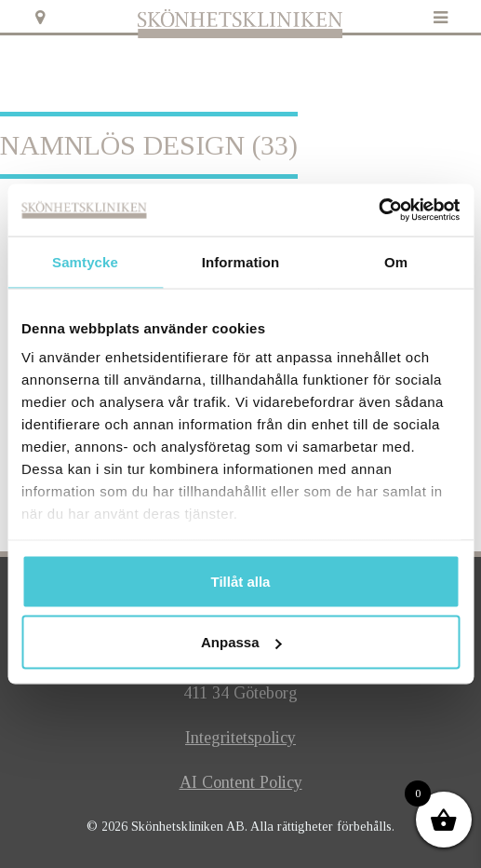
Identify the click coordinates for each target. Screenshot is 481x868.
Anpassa (241, 642)
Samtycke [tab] (85, 261)
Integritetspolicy (240, 738)
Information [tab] (241, 261)
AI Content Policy (241, 782)
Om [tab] (396, 261)
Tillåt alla (241, 581)
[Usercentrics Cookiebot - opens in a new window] (378, 210)
